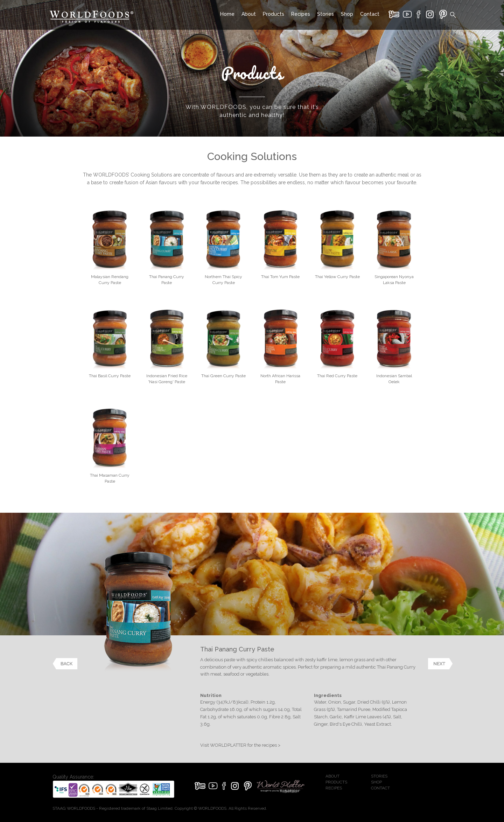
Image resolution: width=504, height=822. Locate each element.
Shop (347, 14)
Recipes (301, 14)
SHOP (376, 782)
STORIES (379, 776)
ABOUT (332, 776)
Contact (370, 14)
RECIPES (334, 788)
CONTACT (380, 788)
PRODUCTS (336, 782)
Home (227, 14)
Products (274, 14)
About (249, 14)
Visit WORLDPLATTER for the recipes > (240, 745)
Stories (325, 14)
